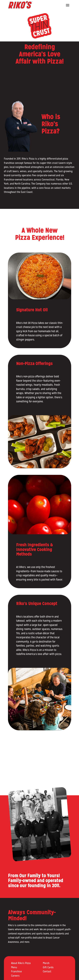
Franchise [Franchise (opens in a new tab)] (16, 971)
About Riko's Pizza (21, 963)
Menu (14, 967)
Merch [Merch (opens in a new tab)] (46, 963)
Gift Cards (48, 967)
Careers (15, 976)
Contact (47, 971)
